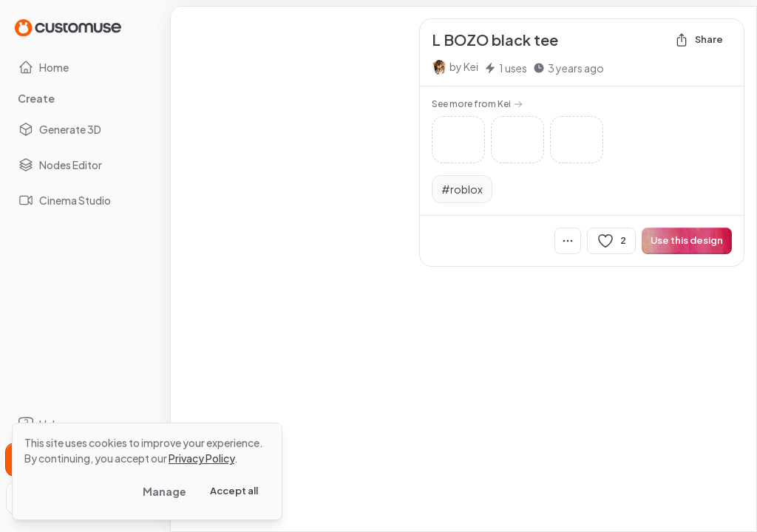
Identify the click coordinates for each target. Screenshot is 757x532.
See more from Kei (477, 104)
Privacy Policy (201, 458)
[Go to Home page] (68, 27)
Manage (164, 491)
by (464, 66)
